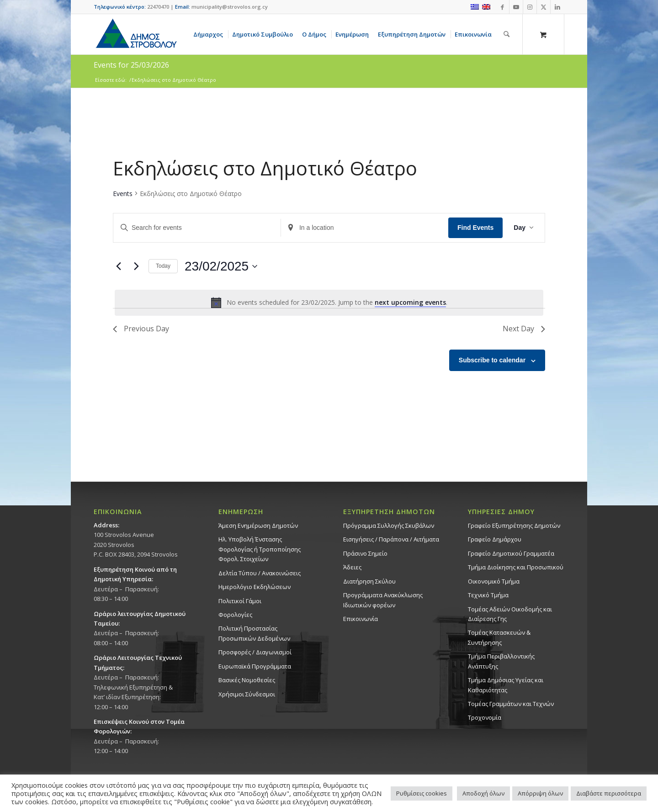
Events (123, 194)
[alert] (329, 303)
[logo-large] (136, 34)
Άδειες (352, 567)
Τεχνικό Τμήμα (488, 595)
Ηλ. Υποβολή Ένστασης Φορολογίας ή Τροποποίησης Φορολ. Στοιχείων (260, 549)
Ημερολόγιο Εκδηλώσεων (255, 587)
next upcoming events (410, 302)
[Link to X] (544, 7)
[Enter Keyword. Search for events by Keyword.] (197, 228)
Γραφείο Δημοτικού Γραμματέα (511, 553)
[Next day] (136, 266)
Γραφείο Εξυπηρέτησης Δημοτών (514, 525)
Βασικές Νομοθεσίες (247, 680)
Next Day (524, 329)
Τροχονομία (485, 717)
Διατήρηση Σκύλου (369, 581)
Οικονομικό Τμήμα (494, 581)
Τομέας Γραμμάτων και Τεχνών (511, 704)
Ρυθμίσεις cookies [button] (422, 793)
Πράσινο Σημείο (365, 553)
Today (163, 266)
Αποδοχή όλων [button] (483, 793)
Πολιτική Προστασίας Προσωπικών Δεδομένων (254, 633)
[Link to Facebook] (502, 7)
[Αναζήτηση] (507, 34)
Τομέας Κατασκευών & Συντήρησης (499, 637)
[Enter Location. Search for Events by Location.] (365, 228)
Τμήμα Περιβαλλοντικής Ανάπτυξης (501, 661)
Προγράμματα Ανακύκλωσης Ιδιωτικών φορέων (383, 600)
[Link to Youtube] (516, 7)
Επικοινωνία (361, 619)
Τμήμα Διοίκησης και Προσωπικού (516, 567)
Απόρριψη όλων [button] (540, 793)
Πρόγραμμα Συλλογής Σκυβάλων (389, 525)
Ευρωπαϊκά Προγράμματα (255, 666)
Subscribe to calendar (492, 360)
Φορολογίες (235, 615)
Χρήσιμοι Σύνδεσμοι (247, 694)
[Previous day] (118, 266)
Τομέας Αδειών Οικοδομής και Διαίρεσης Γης (510, 614)
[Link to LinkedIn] (557, 7)
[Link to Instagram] (530, 7)
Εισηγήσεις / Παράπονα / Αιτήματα (391, 539)
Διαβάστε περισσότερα (609, 793)
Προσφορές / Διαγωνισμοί (255, 652)
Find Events (475, 228)
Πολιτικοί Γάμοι (240, 601)
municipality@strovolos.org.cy (230, 7)
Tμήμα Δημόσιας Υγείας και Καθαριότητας (506, 685)
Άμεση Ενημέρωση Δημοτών (258, 525)
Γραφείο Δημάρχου (495, 539)
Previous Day (141, 329)
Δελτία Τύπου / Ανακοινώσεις (260, 573)
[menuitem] (210, 34)
